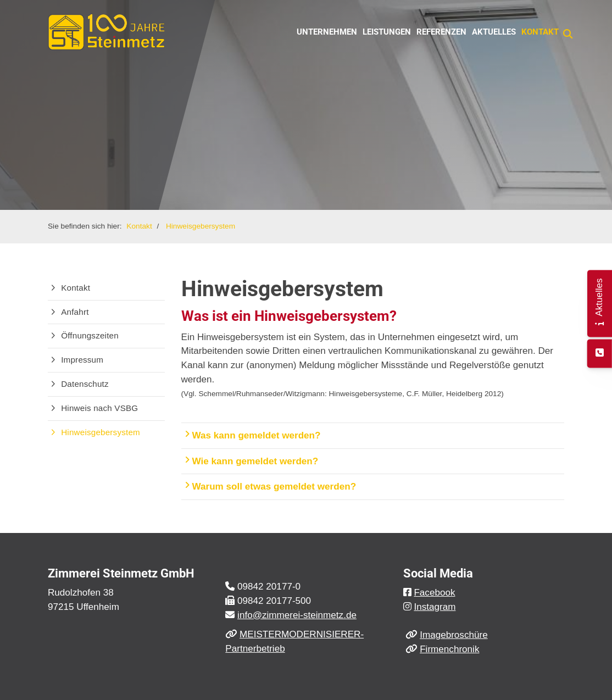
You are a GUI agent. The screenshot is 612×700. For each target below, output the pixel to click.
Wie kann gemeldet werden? (251, 461)
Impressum (82, 360)
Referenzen (441, 32)
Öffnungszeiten (90, 335)
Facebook (434, 593)
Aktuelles (494, 32)
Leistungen (387, 32)
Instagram (435, 607)
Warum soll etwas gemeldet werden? (270, 486)
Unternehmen (327, 32)
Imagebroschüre (454, 635)
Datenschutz (85, 384)
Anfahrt (75, 312)
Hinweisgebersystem (201, 226)
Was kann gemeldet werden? (252, 435)
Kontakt (540, 32)
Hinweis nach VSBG (99, 408)
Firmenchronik (449, 649)
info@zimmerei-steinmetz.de (297, 615)
